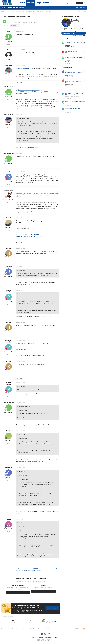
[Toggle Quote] (18, 118)
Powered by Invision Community (44, 640)
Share (6, 25)
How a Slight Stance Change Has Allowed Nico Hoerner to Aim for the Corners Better (73, 59)
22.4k (9, 184)
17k (9, 78)
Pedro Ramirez (77, 20)
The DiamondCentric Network (52, 637)
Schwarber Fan (9, 115)
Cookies (41, 637)
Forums (30, 3)
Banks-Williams (70, 103)
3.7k (9, 532)
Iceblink (9, 218)
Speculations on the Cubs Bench (72, 109)
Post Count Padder (9, 291)
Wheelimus (9, 468)
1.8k (9, 480)
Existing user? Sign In (70, 3)
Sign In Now (44, 591)
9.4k (9, 44)
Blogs (38, 3)
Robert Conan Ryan (75, 96)
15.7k (9, 304)
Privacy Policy (34, 637)
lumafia (9, 431)
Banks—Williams (79, 103)
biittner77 (9, 248)
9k (9, 261)
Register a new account (18, 593)
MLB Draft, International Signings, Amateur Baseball (29, 23)
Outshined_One (9, 190)
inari (10, 21)
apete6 (9, 519)
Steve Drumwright (51, 621)
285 (9, 443)
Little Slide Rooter (9, 87)
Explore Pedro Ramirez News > (69, 33)
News (23, 3)
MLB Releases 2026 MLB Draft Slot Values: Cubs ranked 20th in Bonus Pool (73, 81)
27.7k (9, 203)
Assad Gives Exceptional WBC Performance (75, 102)
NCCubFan (9, 65)
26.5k (9, 100)
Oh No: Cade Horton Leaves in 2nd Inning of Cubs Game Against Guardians (74, 44)
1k (9, 230)
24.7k (9, 127)
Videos (46, 3)
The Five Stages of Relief (71, 51)
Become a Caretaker (52, 608)
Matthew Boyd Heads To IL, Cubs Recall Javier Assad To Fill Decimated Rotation (74, 73)
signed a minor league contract (26, 68)
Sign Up (79, 3)
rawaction (9, 172)
